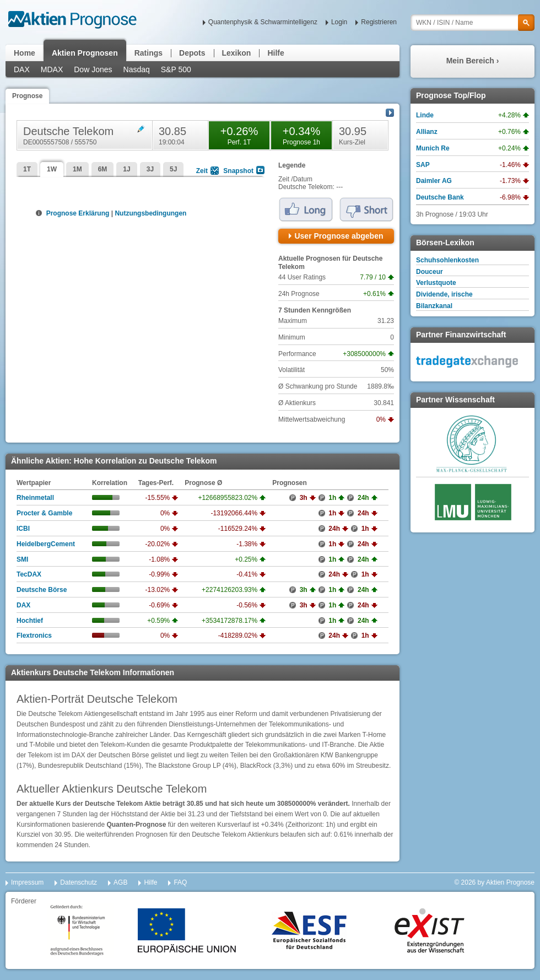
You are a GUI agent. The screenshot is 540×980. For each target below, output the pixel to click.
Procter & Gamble (44, 513)
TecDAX (29, 574)
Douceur (430, 272)
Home (25, 53)
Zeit (202, 171)
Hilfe (276, 53)
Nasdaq (137, 69)
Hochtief (30, 621)
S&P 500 (176, 69)
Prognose (27, 96)
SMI (22, 559)
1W (52, 169)
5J (173, 169)
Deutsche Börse (42, 590)
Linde (425, 115)
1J (126, 169)
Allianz (427, 132)
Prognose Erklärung (77, 213)
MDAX (52, 69)
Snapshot (238, 171)
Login (339, 22)
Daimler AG (434, 181)
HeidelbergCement (46, 544)
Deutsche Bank (440, 197)
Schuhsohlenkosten (447, 260)
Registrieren (379, 22)
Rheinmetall (35, 498)
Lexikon (237, 53)
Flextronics (34, 636)
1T (27, 169)
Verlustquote (436, 283)
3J (150, 169)
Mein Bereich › (473, 61)
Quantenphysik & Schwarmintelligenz (263, 22)
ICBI (23, 529)
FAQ (180, 882)
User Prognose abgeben (339, 236)
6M (103, 169)
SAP (423, 165)
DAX (22, 69)
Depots (192, 53)
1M (77, 169)
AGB (120, 882)
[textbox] (472, 23)
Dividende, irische (444, 294)
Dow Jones (93, 69)
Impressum (27, 882)
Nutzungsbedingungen (150, 213)
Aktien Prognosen (85, 53)
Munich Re (433, 148)
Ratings (148, 53)
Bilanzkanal (434, 306)
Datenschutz (79, 882)
